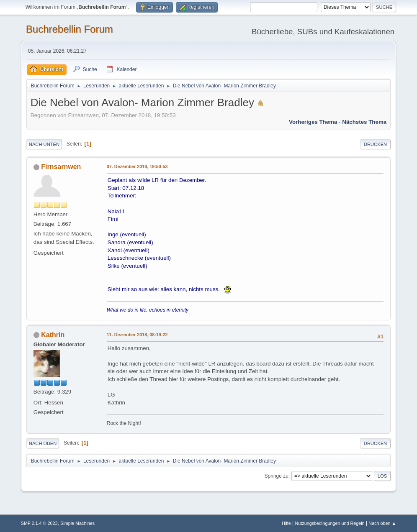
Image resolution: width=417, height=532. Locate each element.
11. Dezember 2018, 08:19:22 (137, 335)
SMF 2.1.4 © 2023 (39, 523)
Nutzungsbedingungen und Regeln (330, 523)
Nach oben (43, 443)
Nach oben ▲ (382, 523)
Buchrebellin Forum (69, 29)
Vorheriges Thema (313, 122)
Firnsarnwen (61, 167)
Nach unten (44, 144)
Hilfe (286, 523)
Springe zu (277, 476)
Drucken (375, 144)
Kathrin (53, 335)
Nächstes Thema (364, 122)
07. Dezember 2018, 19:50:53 (137, 166)
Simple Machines (77, 523)
